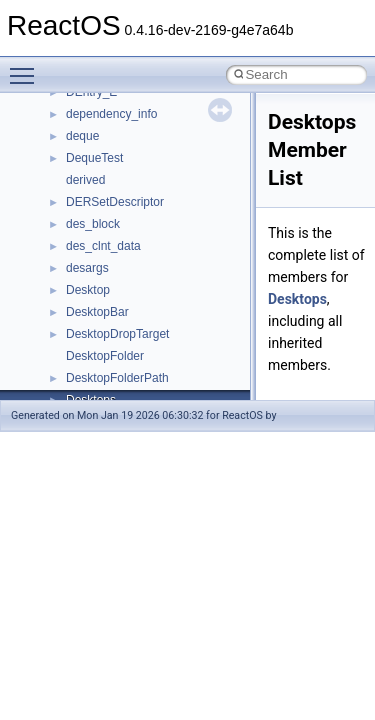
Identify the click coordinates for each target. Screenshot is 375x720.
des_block (93, 224)
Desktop (88, 290)
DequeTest (94, 158)
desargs (87, 268)
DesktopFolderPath (117, 378)
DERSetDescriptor (115, 202)
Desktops (297, 299)
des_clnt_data (103, 246)
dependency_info (111, 114)
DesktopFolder (105, 356)
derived (85, 180)
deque (82, 136)
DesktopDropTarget (117, 334)
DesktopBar (97, 312)
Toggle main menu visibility (27, 67)
